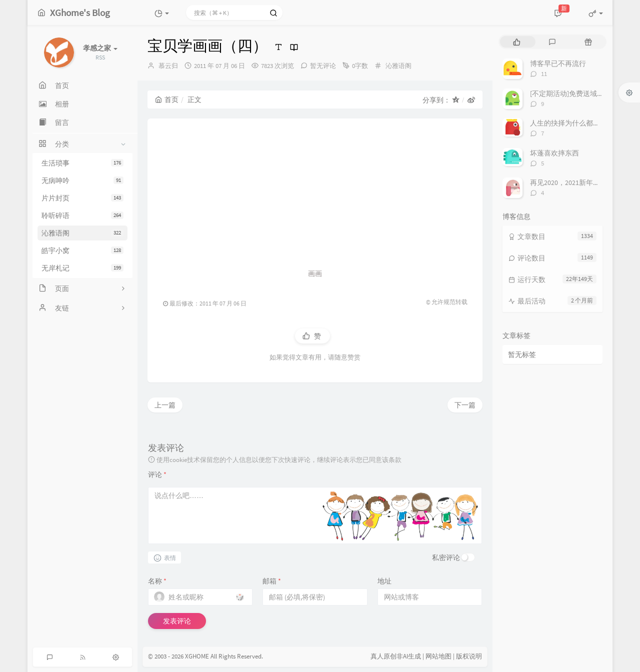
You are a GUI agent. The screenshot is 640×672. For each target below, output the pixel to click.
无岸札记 (82, 268)
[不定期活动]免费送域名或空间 (577, 93)
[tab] (517, 42)
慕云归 (168, 66)
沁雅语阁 (82, 233)
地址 (384, 581)
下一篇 (465, 405)
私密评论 (446, 557)
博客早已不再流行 (558, 63)
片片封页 (82, 198)
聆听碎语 (82, 215)
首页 (167, 99)
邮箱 (272, 581)
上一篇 (165, 405)
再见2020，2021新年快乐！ (572, 182)
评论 (157, 474)
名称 (157, 581)
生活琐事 (82, 163)
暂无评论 (323, 66)
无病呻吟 (82, 180)
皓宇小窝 (82, 250)
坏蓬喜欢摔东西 (554, 153)
